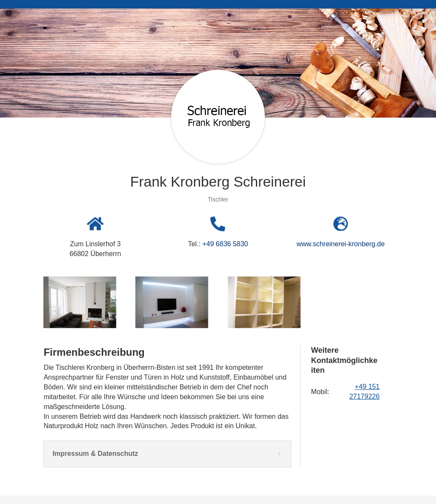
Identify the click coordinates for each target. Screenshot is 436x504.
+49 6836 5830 (225, 244)
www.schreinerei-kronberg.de (340, 244)
